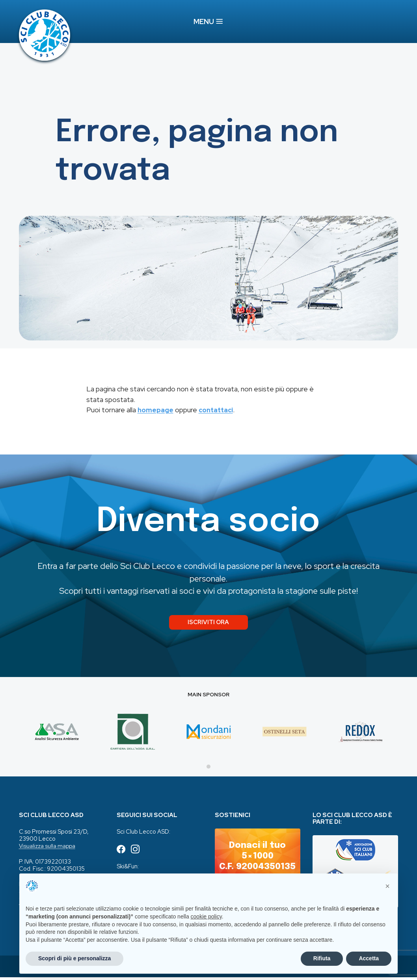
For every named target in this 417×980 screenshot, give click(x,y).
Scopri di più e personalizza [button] (74, 958)
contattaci (217, 410)
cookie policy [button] (206, 916)
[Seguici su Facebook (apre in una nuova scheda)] (121, 852)
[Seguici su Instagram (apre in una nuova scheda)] (136, 852)
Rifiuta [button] (322, 958)
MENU (208, 22)
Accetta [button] (369, 958)
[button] (387, 886)
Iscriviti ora (208, 624)
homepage (156, 410)
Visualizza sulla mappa (48, 849)
